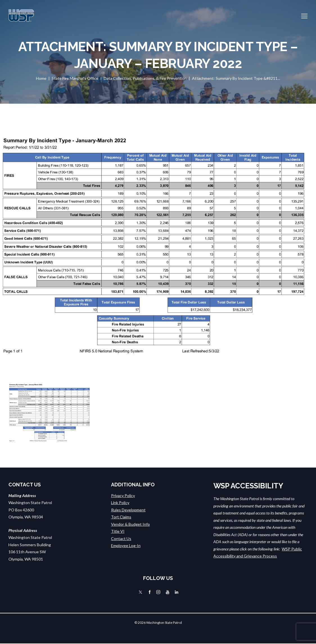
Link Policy (120, 503)
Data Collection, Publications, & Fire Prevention (145, 78)
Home (41, 78)
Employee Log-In (126, 546)
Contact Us (121, 538)
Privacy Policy (123, 496)
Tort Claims (121, 517)
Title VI (118, 531)
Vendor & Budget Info (130, 524)
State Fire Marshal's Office (75, 78)
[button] (304, 15)
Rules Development (128, 510)
